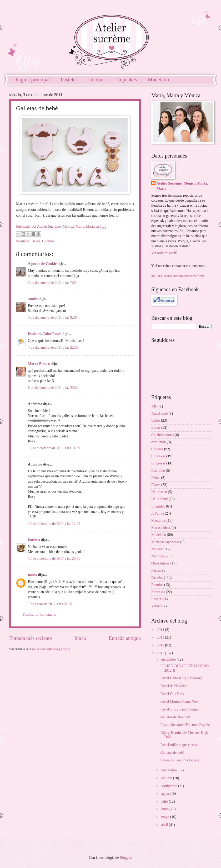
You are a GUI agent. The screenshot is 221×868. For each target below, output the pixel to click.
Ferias (156, 478)
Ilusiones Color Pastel (45, 334)
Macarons (158, 521)
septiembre (170, 786)
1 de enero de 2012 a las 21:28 (50, 604)
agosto (166, 794)
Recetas (157, 599)
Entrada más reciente (31, 638)
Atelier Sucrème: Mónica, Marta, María (182, 186)
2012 (161, 645)
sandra (33, 299)
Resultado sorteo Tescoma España (185, 725)
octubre (167, 778)
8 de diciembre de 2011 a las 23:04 (53, 388)
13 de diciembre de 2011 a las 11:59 (54, 448)
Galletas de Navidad (175, 717)
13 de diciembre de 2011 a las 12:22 (54, 524)
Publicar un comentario (40, 615)
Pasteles (69, 80)
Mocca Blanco (39, 364)
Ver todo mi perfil (164, 253)
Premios (157, 585)
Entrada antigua (125, 638)
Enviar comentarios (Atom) (50, 649)
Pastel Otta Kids (172, 694)
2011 (161, 653)
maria (32, 575)
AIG (155, 406)
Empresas (158, 463)
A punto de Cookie (42, 264)
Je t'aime (158, 513)
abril (165, 825)
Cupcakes (127, 80)
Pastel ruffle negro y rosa (178, 745)
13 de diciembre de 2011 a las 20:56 (54, 559)
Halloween (159, 492)
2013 (161, 637)
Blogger (125, 858)
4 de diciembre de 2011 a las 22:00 (53, 347)
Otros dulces (160, 563)
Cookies (97, 80)
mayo (166, 817)
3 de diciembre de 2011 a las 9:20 (52, 318)
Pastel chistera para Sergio (179, 709)
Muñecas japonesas (165, 542)
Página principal (33, 80)
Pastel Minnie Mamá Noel (179, 701)
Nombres (158, 556)
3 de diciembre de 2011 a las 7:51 (52, 283)
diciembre (169, 659)
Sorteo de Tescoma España (180, 760)
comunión (159, 442)
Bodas (156, 428)
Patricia (34, 540)
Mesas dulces (161, 528)
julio (165, 801)
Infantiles (158, 506)
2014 (161, 630)
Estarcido (158, 471)
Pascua (156, 570)
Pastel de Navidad (173, 686)
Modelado (159, 535)
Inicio (80, 638)
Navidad (157, 549)
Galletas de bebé (172, 753)
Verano (156, 606)
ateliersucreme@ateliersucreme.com (178, 276)
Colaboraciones (163, 435)
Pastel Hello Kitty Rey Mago (181, 678)
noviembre (169, 770)
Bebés (36, 241)
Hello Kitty (159, 499)
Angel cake (159, 413)
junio (165, 809)
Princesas (158, 592)
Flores (156, 485)
